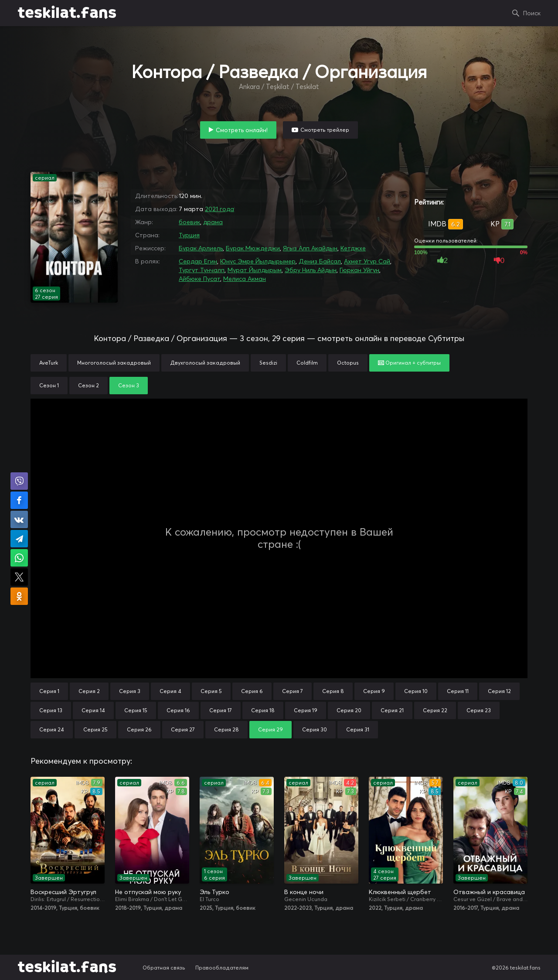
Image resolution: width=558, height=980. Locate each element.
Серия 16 (178, 710)
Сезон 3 (129, 385)
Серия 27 (183, 729)
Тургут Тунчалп (202, 270)
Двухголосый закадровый (205, 363)
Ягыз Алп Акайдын (310, 248)
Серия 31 (358, 729)
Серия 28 (226, 729)
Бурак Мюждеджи (253, 248)
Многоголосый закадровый (114, 363)
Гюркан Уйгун (359, 270)
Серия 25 (95, 729)
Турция (189, 235)
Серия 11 (458, 691)
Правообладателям (222, 968)
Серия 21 (392, 710)
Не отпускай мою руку (148, 892)
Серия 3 (130, 691)
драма (213, 222)
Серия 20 (349, 710)
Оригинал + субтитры (409, 363)
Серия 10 (416, 691)
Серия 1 (49, 691)
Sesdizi (268, 363)
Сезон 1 (49, 385)
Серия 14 (93, 710)
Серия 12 (499, 691)
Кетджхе (353, 248)
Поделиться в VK (19, 519)
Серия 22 (435, 710)
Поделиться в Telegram (19, 539)
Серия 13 (51, 710)
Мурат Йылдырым (255, 270)
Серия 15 (136, 710)
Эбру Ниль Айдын (311, 270)
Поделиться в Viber (19, 481)
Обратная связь (164, 968)
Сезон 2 (88, 385)
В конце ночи (304, 892)
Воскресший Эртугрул (63, 892)
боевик (189, 222)
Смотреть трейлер (325, 130)
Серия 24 (52, 729)
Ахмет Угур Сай (367, 261)
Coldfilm (307, 363)
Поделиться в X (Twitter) (19, 577)
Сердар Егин (198, 261)
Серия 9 (374, 691)
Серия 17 (221, 710)
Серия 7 (293, 691)
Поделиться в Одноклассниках (19, 596)
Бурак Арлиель (201, 248)
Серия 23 (479, 710)
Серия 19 (306, 710)
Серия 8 (333, 691)
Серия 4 (170, 691)
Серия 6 (252, 691)
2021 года (219, 209)
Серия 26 (139, 729)
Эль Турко (214, 892)
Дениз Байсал (320, 261)
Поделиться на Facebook (19, 500)
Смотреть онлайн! (242, 130)
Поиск (532, 13)
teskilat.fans (67, 13)
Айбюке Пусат (199, 279)
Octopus (348, 363)
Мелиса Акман (245, 279)
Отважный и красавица (489, 892)
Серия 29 (270, 729)
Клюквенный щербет (400, 892)
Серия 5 (211, 691)
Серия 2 (89, 691)
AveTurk (49, 363)
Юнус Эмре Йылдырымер (258, 261)
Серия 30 (315, 729)
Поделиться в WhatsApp (19, 558)
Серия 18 (263, 710)
